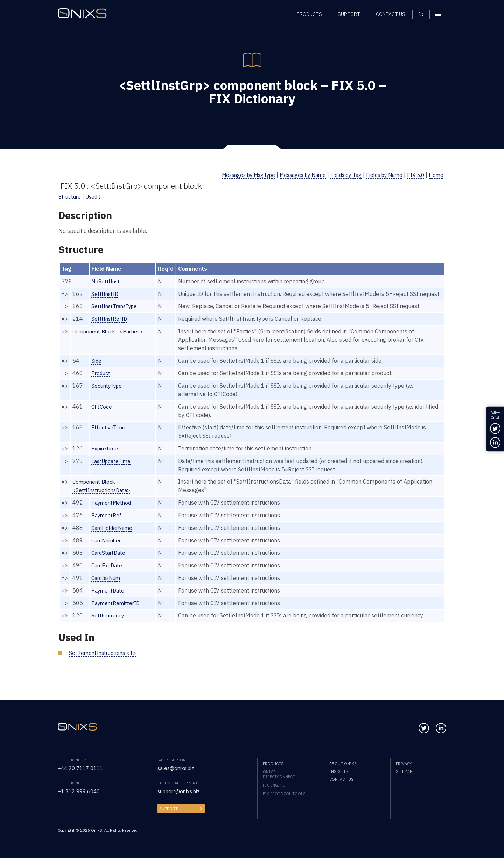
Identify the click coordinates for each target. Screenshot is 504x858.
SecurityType (108, 394)
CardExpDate (108, 574)
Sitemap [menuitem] (404, 771)
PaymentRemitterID (117, 611)
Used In (97, 196)
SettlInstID (106, 294)
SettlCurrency (109, 624)
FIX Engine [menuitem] (274, 785)
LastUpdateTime (112, 469)
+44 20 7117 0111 (82, 768)
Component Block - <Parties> (110, 340)
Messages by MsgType (234, 175)
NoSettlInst (106, 281)
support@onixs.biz (181, 791)
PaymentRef (107, 524)
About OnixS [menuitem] (343, 764)
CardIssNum (107, 586)
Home (436, 175)
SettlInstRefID (110, 327)
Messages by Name (293, 175)
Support (168, 809)
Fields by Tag (340, 175)
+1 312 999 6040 (81, 791)
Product (101, 381)
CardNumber (108, 548)
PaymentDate (109, 599)
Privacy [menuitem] (404, 764)
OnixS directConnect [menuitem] (279, 774)
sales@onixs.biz (177, 768)
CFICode (102, 415)
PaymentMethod (113, 511)
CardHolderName (114, 536)
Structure (70, 196)
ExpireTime (106, 457)
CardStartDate (110, 561)
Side (97, 369)
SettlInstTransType (116, 314)
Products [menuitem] (273, 764)
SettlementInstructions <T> (104, 661)
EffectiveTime (109, 436)
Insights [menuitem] (339, 771)
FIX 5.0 (414, 175)
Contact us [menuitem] (341, 779)
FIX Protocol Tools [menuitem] (284, 794)
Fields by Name (381, 175)
